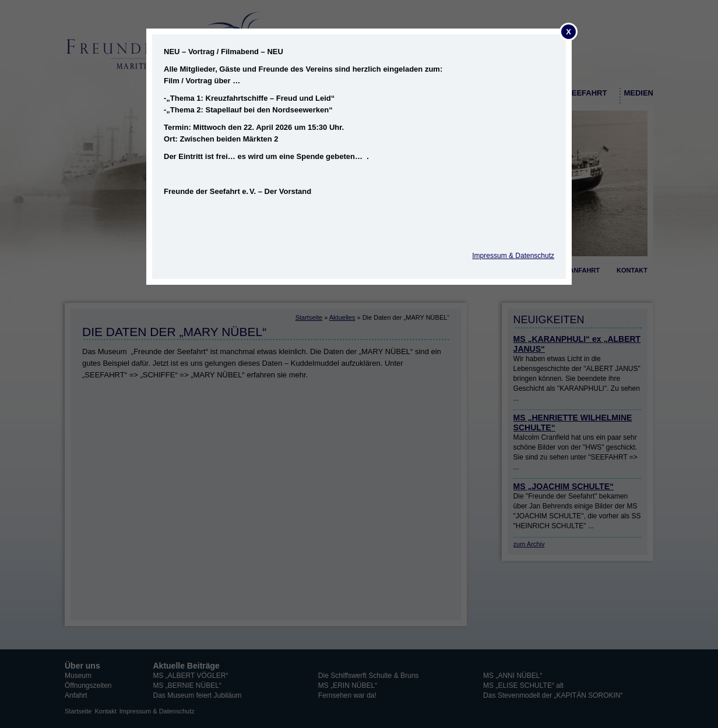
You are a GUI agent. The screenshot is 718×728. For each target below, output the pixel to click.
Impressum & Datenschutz (513, 256)
